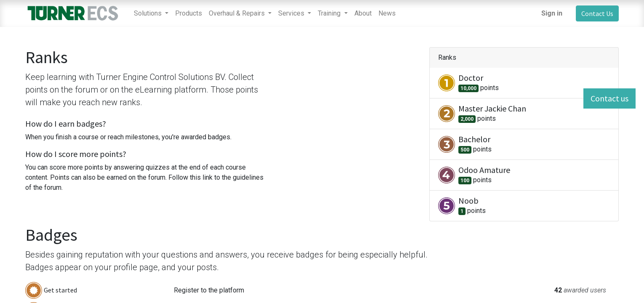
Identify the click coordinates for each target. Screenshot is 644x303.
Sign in (552, 13)
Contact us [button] (609, 98)
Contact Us (597, 13)
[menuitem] (189, 13)
